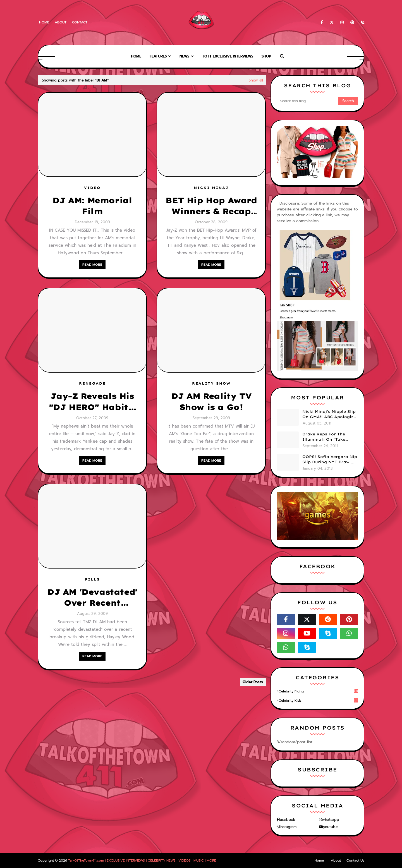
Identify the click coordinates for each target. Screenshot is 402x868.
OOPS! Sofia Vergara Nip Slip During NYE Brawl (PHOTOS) (330, 460)
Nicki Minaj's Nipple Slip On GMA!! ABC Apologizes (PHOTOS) (330, 414)
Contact (80, 22)
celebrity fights (318, 691)
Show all (256, 80)
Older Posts (253, 682)
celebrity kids (318, 701)
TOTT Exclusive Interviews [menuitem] (228, 56)
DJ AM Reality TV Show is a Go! (211, 401)
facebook (287, 820)
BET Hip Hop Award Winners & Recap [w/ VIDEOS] (211, 206)
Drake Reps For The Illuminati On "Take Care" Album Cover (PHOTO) (324, 437)
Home (44, 22)
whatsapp (331, 820)
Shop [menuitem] (266, 56)
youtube (330, 827)
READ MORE (92, 265)
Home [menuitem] (136, 56)
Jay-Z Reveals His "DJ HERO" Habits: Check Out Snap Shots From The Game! (92, 402)
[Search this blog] (307, 101)
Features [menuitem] (158, 56)
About (61, 22)
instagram (288, 827)
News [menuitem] (184, 56)
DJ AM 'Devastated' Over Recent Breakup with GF (92, 598)
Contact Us (355, 860)
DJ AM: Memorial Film (92, 206)
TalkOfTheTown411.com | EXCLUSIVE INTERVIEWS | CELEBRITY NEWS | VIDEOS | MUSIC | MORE (142, 860)
